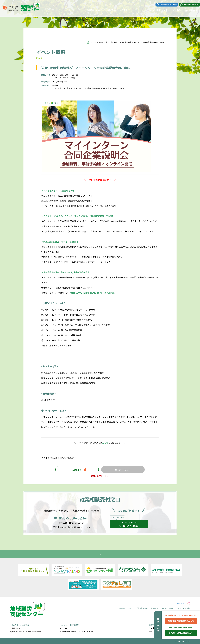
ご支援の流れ (108, 10)
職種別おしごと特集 (170, 10)
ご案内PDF (77, 470)
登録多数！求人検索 (166, 5)
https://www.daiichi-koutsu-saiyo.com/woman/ (93, 293)
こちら (105, 443)
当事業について (92, 10)
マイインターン (135, 10)
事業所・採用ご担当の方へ (181, 633)
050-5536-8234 (73, 518)
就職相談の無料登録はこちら (181, 621)
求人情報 (121, 10)
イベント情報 (152, 10)
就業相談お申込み (189, 5)
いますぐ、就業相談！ (129, 524)
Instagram (189, 10)
